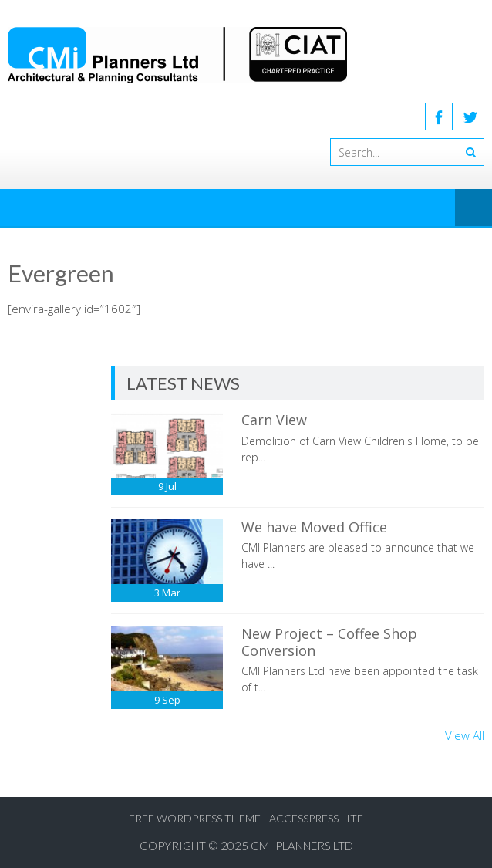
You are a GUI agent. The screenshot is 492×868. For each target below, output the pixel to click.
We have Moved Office (314, 527)
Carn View (274, 420)
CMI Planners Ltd (302, 846)
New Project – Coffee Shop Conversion (329, 642)
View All (465, 735)
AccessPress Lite (316, 818)
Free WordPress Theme (195, 818)
